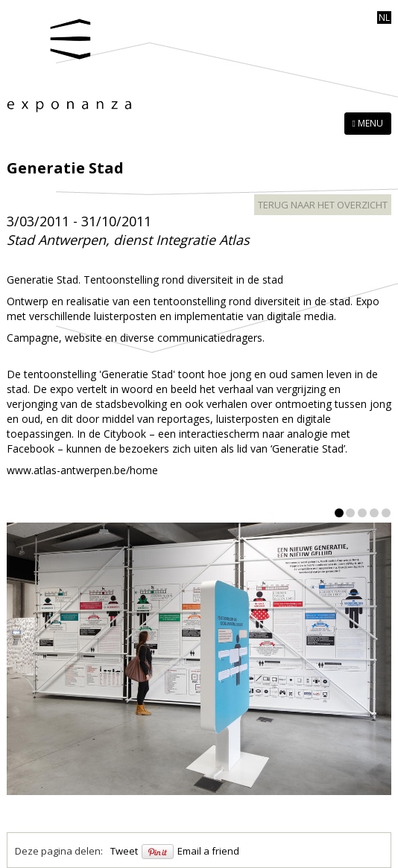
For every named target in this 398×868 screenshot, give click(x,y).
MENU (368, 123)
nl (384, 17)
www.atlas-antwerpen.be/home (82, 470)
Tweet (124, 851)
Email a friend (208, 851)
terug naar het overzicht (323, 205)
